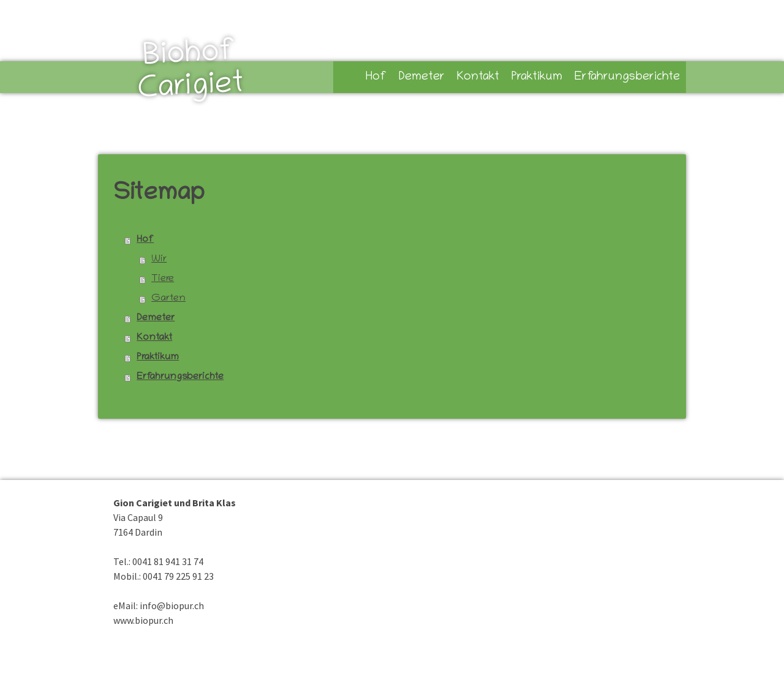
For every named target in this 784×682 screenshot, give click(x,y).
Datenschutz (172, 662)
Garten (168, 299)
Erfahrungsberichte (627, 77)
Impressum (128, 662)
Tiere (163, 279)
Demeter (422, 77)
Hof (376, 77)
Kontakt (478, 77)
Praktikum (537, 77)
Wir (159, 260)
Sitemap (212, 662)
